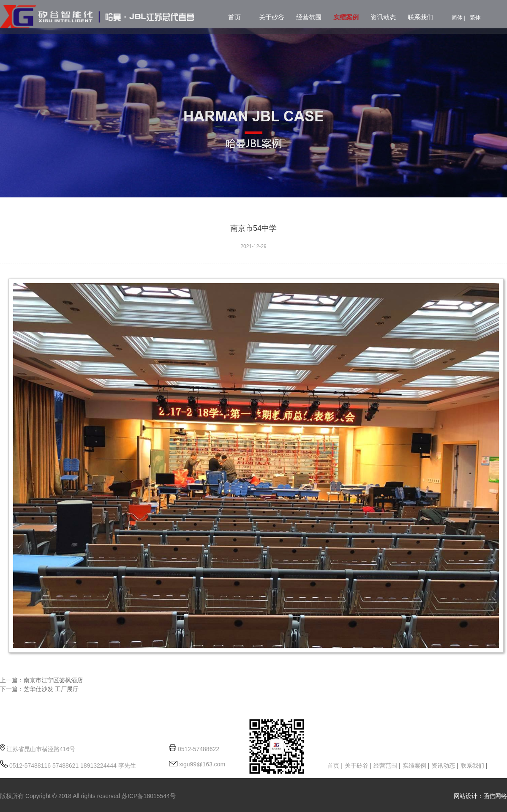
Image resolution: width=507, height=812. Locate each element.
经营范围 (309, 17)
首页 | (335, 766)
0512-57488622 (199, 749)
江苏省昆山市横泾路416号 (41, 749)
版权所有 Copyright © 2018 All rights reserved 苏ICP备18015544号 (88, 796)
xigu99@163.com (201, 764)
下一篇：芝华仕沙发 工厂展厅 (39, 689)
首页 (234, 17)
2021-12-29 (253, 246)
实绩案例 (346, 17)
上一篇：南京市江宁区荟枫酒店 (41, 680)
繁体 (475, 18)
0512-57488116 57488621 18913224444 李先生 (72, 766)
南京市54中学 (253, 228)
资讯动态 (383, 17)
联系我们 (420, 17)
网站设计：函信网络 (480, 796)
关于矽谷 (272, 17)
